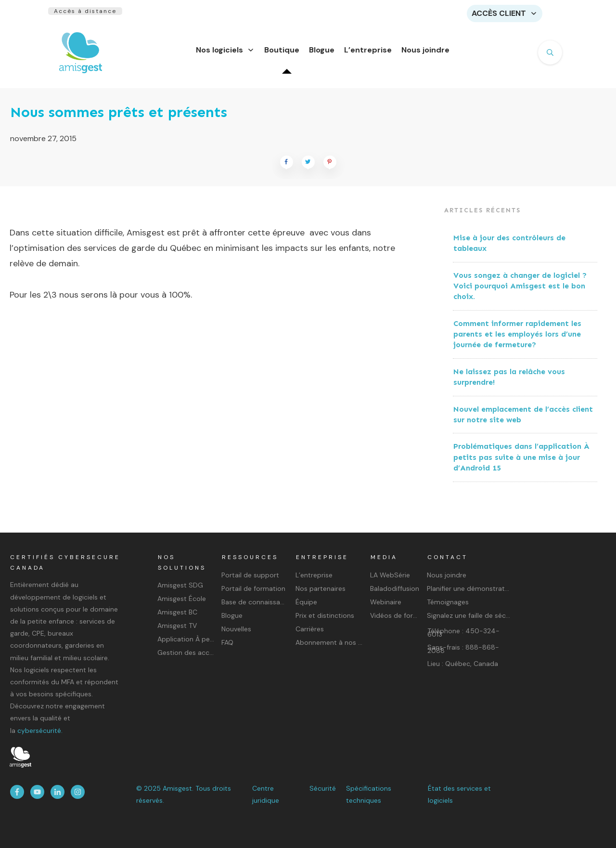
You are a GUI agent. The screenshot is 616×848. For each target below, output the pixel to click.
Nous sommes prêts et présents (119, 118)
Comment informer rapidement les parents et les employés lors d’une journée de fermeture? (517, 340)
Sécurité (323, 788)
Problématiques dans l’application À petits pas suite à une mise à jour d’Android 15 (521, 463)
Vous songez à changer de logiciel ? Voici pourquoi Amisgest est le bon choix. (520, 292)
